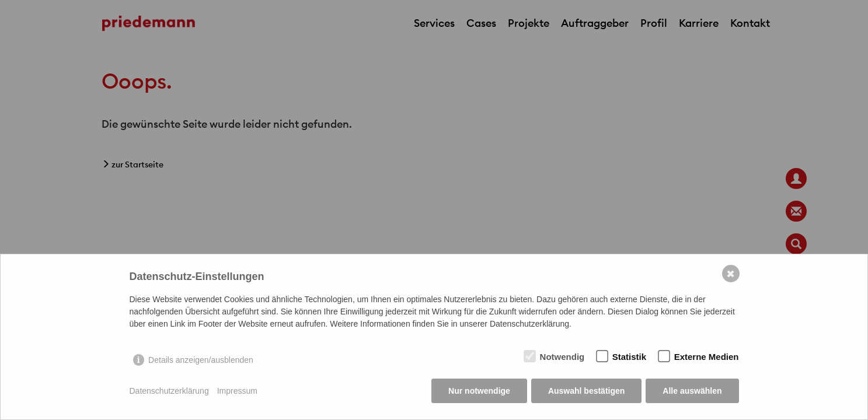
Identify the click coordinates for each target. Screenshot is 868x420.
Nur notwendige (479, 391)
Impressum (237, 391)
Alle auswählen (692, 391)
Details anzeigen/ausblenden (201, 360)
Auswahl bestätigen (586, 391)
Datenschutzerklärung (169, 391)
